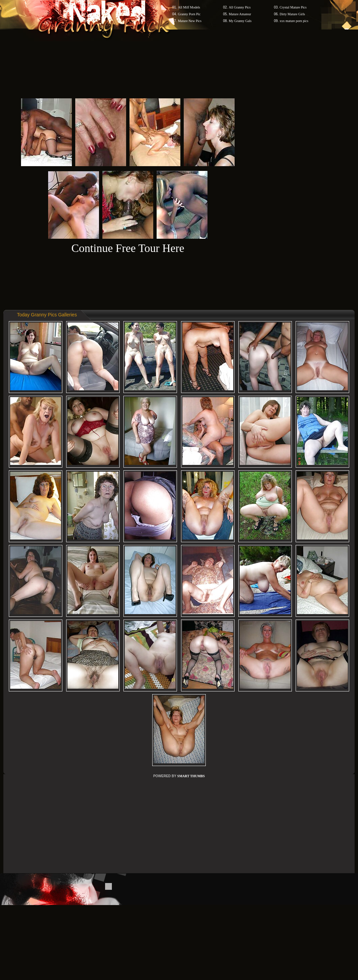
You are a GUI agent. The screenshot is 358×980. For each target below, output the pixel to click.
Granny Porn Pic (189, 14)
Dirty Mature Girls (292, 14)
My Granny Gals (240, 21)
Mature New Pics (190, 21)
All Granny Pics (240, 7)
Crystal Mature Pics (293, 7)
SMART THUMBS (191, 776)
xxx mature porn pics (294, 21)
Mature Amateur (240, 14)
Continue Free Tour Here (128, 248)
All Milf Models (189, 7)
